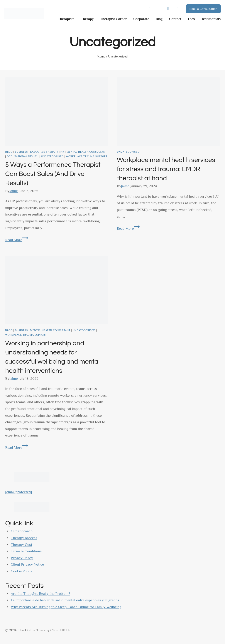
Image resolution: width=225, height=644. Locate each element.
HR (62, 152)
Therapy (87, 19)
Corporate (141, 19)
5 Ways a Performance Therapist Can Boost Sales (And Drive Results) (53, 174)
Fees (191, 19)
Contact (175, 19)
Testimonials (211, 19)
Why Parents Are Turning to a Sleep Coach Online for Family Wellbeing (66, 607)
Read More (17, 240)
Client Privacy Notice (27, 564)
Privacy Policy (22, 558)
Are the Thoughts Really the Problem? (41, 594)
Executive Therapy (44, 152)
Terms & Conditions (26, 551)
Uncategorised (52, 156)
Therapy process (24, 538)
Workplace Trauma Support (87, 156)
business (21, 152)
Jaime (14, 191)
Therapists (66, 19)
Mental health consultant (87, 152)
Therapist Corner (113, 19)
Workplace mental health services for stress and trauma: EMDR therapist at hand (166, 169)
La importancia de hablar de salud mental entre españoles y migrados (65, 600)
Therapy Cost (22, 545)
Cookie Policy (22, 571)
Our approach (22, 531)
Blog (159, 19)
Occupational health (23, 156)
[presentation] (57, 112)
